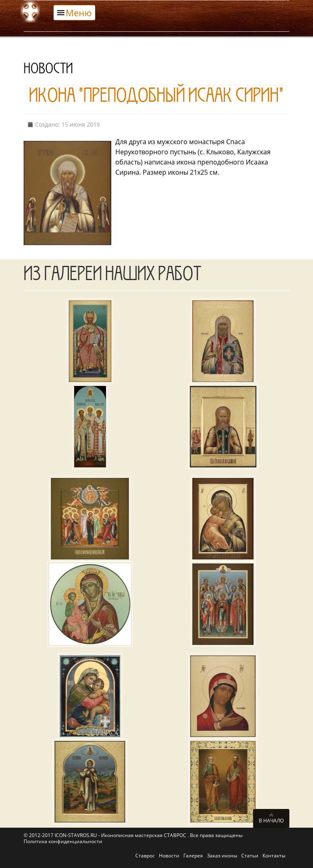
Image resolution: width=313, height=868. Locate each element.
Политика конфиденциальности (63, 841)
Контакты (274, 856)
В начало (271, 820)
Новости (169, 856)
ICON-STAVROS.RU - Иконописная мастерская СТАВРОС (121, 835)
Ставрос (145, 856)
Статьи (250, 856)
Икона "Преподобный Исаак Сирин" (156, 98)
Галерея (193, 856)
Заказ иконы (222, 856)
